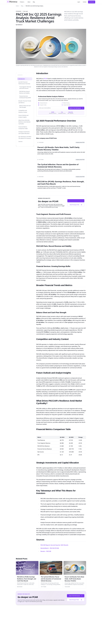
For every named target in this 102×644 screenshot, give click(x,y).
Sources (20, 141)
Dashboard (92, 2)
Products (22, 2)
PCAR (45, 79)
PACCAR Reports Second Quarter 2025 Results (54, 545)
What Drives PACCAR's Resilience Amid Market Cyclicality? (24, 122)
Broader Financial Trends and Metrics (25, 102)
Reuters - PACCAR (46, 551)
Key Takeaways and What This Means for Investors (25, 137)
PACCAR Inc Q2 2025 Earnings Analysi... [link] (35, 6)
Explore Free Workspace (76, 108)
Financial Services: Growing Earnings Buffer (25, 97)
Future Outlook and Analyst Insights (23, 116)
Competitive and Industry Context (23, 111)
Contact (85, 2)
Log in (79, 2)
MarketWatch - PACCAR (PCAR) (50, 548)
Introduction (22, 79)
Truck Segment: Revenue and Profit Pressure (25, 88)
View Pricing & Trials (76, 205)
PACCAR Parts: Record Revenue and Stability (24, 92)
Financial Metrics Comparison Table (23, 128)
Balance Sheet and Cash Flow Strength (25, 106)
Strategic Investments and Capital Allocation (24, 133)
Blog (34, 2)
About (29, 2)
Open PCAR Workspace (76, 201)
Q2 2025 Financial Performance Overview (24, 83)
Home (17, 6)
